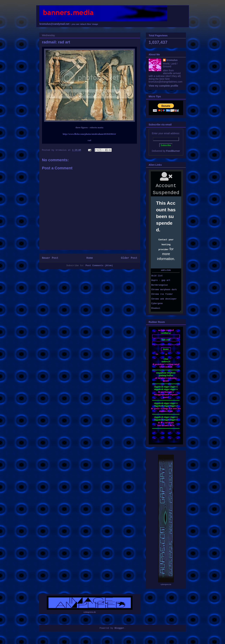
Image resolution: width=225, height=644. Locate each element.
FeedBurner (173, 151)
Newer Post (50, 258)
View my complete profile (163, 86)
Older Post (129, 258)
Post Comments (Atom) (99, 266)
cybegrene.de (90, 612)
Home (90, 258)
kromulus (172, 60)
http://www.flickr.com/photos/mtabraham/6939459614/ (89, 134)
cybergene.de (166, 584)
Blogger (119, 628)
